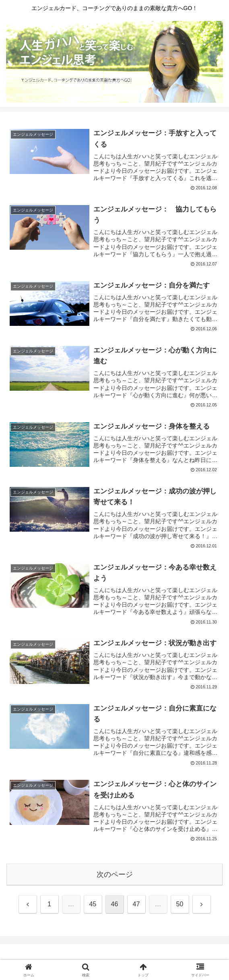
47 (136, 904)
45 (93, 904)
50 (180, 904)
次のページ (115, 874)
